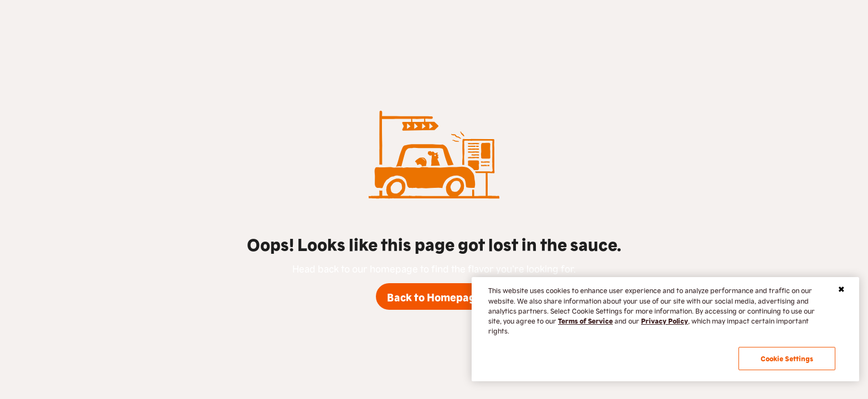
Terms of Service (585, 321)
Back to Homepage (434, 296)
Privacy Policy (665, 321)
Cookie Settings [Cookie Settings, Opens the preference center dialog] (787, 358)
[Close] (841, 289)
